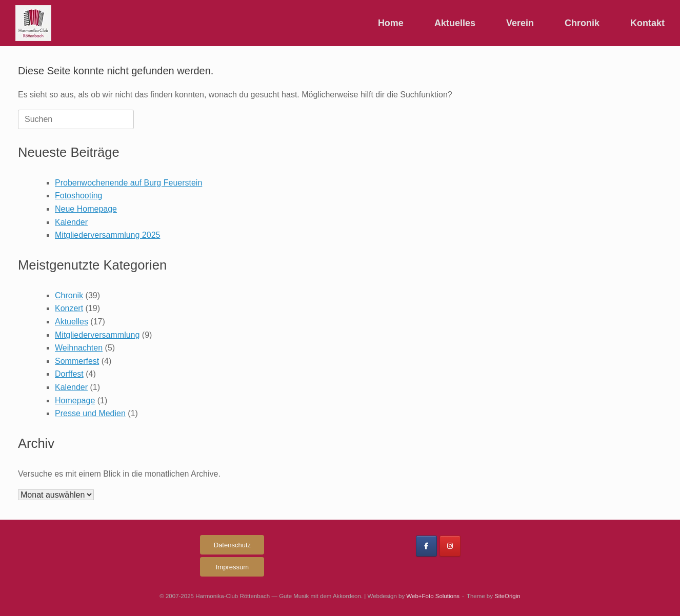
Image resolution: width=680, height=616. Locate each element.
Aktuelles (455, 23)
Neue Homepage (86, 209)
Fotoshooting (79, 196)
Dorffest (69, 374)
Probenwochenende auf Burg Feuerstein (128, 183)
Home (391, 23)
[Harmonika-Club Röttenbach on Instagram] (450, 546)
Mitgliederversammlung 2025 (107, 235)
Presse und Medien (90, 413)
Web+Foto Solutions (433, 596)
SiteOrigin (507, 596)
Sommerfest (77, 361)
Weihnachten (79, 348)
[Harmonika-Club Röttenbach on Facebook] (426, 546)
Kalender (71, 222)
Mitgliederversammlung (97, 335)
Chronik (582, 23)
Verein (520, 23)
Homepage (75, 401)
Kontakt (647, 23)
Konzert (69, 308)
